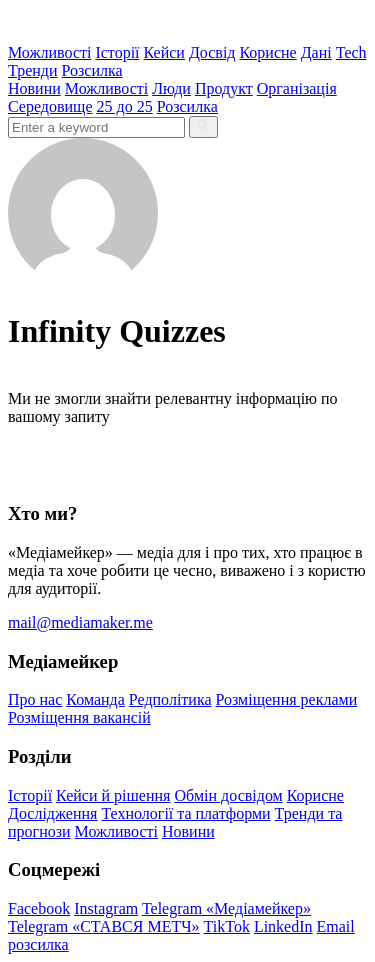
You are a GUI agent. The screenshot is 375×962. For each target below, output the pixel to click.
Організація (297, 88)
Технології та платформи (185, 813)
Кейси (164, 52)
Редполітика (170, 699)
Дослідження (52, 813)
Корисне (267, 52)
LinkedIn (283, 926)
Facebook (39, 908)
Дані (316, 52)
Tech (351, 52)
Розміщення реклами (287, 699)
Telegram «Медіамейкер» (226, 908)
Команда (95, 699)
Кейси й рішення (113, 795)
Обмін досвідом (228, 795)
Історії (117, 52)
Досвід (212, 52)
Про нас (35, 699)
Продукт (224, 88)
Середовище (50, 106)
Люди (171, 88)
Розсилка (92, 70)
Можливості (49, 52)
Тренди (33, 70)
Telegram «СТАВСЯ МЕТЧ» (104, 926)
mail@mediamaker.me (80, 622)
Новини (34, 88)
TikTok (227, 926)
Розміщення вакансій (79, 717)
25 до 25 (125, 106)
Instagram (106, 908)
